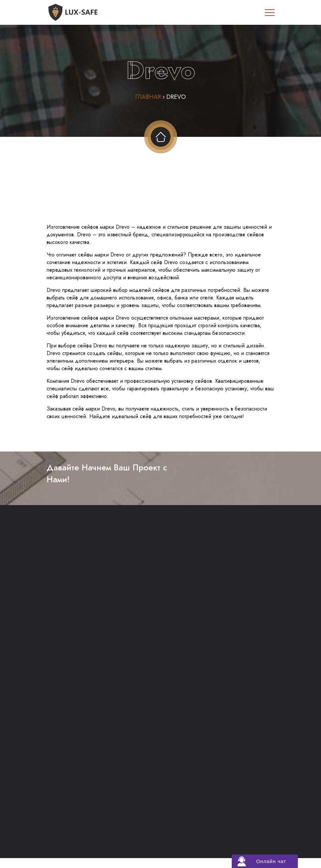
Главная (148, 97)
